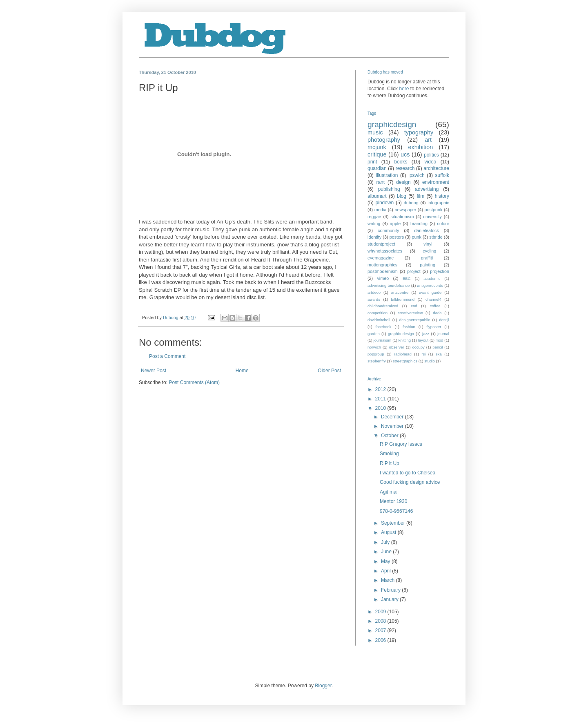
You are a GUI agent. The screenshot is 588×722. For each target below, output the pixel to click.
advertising (427, 189)
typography (419, 132)
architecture (436, 168)
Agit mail (389, 492)
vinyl (428, 244)
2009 (381, 612)
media (380, 210)
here (404, 89)
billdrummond (403, 299)
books (401, 162)
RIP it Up (390, 463)
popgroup (376, 354)
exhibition (420, 147)
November (393, 426)
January (390, 599)
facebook (384, 327)
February (391, 590)
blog (402, 196)
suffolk (442, 175)
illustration (387, 175)
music (375, 132)
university (432, 217)
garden (374, 334)
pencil (438, 347)
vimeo (383, 278)
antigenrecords (430, 285)
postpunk (434, 210)
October (390, 436)
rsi (423, 354)
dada (437, 313)
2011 (381, 399)
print (372, 162)
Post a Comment (167, 356)
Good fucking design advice (410, 482)
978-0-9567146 (396, 511)
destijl (444, 320)
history (442, 196)
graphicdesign (392, 124)
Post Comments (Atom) (194, 382)
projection (440, 271)
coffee (435, 306)
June (387, 552)
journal (443, 334)
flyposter (434, 327)
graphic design (401, 334)
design (403, 182)
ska (439, 354)
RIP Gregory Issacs (401, 444)
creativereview (410, 313)
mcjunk (377, 147)
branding (419, 224)
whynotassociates (385, 251)
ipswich (416, 175)
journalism (383, 340)
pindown (385, 203)
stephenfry (377, 361)
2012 (381, 389)
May (386, 561)
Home (242, 371)
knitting (405, 340)
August (389, 532)
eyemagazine (381, 258)
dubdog (411, 203)
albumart (377, 196)
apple (395, 224)
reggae (374, 217)
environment (436, 182)
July (386, 542)
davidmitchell (379, 320)
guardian (377, 168)
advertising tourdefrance (389, 285)
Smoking (389, 454)
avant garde (430, 292)
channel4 (433, 299)
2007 (381, 630)
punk (416, 237)
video (431, 162)
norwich (374, 347)
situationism (402, 217)
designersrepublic (415, 320)
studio (430, 361)
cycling (429, 251)
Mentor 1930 (393, 501)
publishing (389, 189)
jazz (426, 334)
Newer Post (154, 371)
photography (384, 140)
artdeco (374, 292)
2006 (381, 640)
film (420, 196)
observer (397, 347)
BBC (407, 278)
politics (431, 155)
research (405, 168)
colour (443, 224)
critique (377, 154)
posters (397, 237)
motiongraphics (382, 265)
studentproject (381, 244)
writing (374, 224)
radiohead (403, 354)
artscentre (400, 292)
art (428, 140)
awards (374, 299)
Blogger (323, 686)
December (393, 417)
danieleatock (427, 230)
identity (374, 237)
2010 (381, 408)
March (389, 580)
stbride (436, 237)
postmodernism (383, 271)
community (388, 230)
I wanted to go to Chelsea (408, 473)
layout (423, 340)
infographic (438, 203)
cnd (414, 306)
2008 (381, 621)
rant (380, 182)
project (414, 271)
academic (432, 278)
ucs (405, 154)
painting (428, 265)
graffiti (427, 258)
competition (378, 313)
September (394, 523)
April (386, 571)
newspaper (405, 210)
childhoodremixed (383, 306)
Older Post (329, 371)
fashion (409, 327)
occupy (418, 347)
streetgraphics (405, 361)
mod (440, 340)
